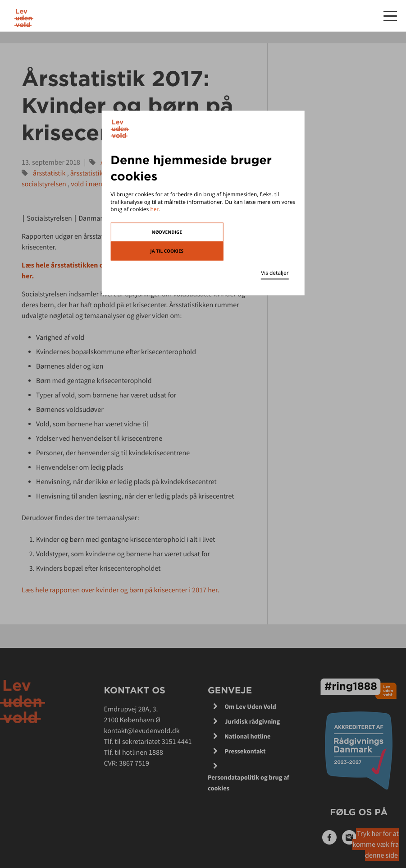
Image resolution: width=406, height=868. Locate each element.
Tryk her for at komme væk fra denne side (376, 845)
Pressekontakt (245, 751)
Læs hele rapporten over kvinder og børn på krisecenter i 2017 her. (121, 590)
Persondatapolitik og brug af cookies (249, 783)
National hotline (247, 736)
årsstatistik (49, 173)
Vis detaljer (275, 273)
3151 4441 (177, 742)
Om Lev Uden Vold (250, 706)
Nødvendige (167, 232)
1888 (156, 753)
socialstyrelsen (44, 184)
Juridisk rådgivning (252, 721)
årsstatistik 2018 (95, 173)
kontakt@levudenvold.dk (142, 731)
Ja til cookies (167, 251)
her (154, 210)
